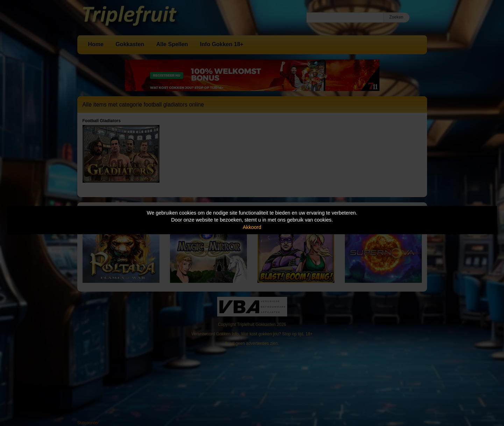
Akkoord (252, 227)
